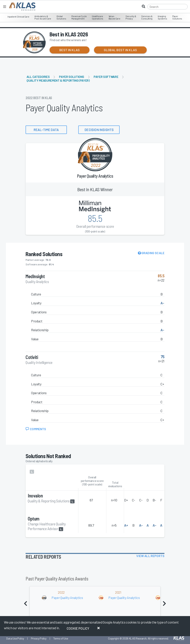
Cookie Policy (78, 628)
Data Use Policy (15, 638)
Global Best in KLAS (120, 50)
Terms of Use (61, 638)
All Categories (38, 77)
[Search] (167, 7)
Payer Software (106, 77)
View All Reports (150, 556)
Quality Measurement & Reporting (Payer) (58, 80)
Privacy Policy (39, 638)
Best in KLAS (70, 50)
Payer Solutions (72, 77)
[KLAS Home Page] (21, 7)
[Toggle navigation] (5, 7)
